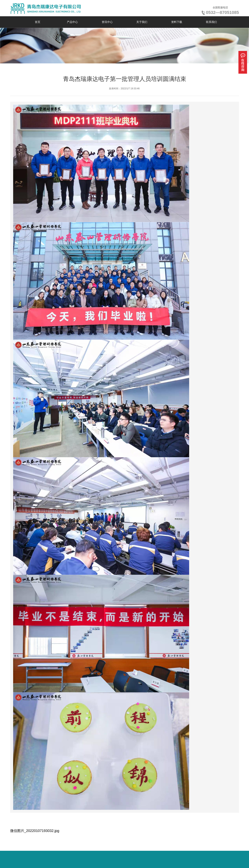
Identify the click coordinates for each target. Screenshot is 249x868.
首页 (38, 22)
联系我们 (211, 22)
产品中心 (72, 22)
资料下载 (177, 22)
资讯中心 (107, 22)
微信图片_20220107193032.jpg (35, 831)
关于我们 (142, 22)
